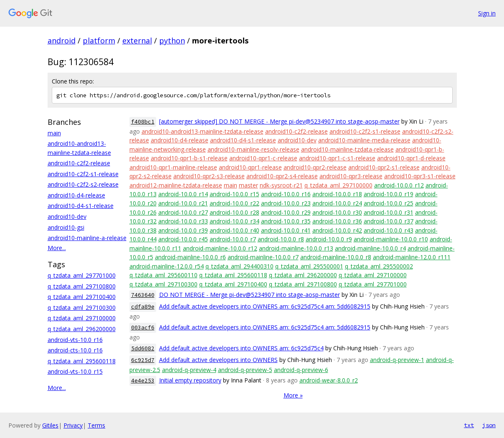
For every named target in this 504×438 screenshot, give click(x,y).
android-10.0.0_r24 (337, 203)
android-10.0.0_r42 (337, 230)
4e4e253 (143, 381)
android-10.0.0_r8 (281, 239)
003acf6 (143, 328)
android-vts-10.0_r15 (75, 371)
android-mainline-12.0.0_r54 (167, 266)
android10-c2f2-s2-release (83, 184)
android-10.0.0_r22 (234, 203)
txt (469, 425)
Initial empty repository (190, 380)
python (172, 41)
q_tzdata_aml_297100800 (82, 286)
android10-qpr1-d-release (411, 158)
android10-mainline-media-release (364, 140)
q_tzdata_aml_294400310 (239, 266)
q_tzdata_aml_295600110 (163, 275)
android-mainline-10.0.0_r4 (370, 248)
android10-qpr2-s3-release (209, 176)
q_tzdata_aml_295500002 (379, 266)
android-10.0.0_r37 (389, 221)
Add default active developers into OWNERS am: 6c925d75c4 (241, 348)
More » (293, 395)
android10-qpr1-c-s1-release (337, 158)
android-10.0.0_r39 (183, 230)
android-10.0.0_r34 (234, 221)
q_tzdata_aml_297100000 (82, 318)
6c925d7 (143, 360)
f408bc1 (143, 122)
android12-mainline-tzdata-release (176, 185)
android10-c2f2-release (79, 163)
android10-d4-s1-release (81, 206)
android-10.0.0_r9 (329, 239)
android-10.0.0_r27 (183, 212)
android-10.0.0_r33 (183, 221)
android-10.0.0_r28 (234, 212)
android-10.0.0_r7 (233, 239)
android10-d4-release (76, 195)
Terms (96, 425)
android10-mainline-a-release (87, 238)
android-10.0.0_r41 (286, 230)
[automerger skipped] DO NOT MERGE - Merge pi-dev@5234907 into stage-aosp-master (279, 121)
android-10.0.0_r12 (399, 185)
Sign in (487, 13)
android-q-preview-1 (397, 360)
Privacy (73, 425)
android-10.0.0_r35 (286, 221)
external (137, 41)
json (489, 425)
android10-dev (67, 216)
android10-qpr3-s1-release (420, 176)
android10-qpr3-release (351, 176)
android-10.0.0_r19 (389, 194)
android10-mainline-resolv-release (253, 149)
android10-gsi (66, 227)
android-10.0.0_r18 (337, 194)
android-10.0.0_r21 (183, 203)
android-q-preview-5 (245, 370)
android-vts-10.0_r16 (75, 340)
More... (57, 248)
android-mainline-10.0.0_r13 (296, 248)
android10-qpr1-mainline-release (173, 167)
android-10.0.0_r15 (234, 194)
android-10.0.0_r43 (389, 230)
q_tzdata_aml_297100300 (82, 308)
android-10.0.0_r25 (389, 203)
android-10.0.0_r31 (389, 212)
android (62, 41)
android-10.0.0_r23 (286, 203)
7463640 (143, 295)
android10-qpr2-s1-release (384, 167)
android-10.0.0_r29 (286, 212)
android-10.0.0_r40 (234, 230)
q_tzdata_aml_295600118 (82, 361)
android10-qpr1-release (250, 167)
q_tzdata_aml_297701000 (82, 275)
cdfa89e (143, 307)
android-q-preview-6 (301, 370)
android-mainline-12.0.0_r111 (412, 257)
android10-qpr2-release (315, 167)
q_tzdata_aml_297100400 (82, 297)
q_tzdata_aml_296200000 (82, 329)
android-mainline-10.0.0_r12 (220, 248)
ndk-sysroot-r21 (281, 185)
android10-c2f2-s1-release (83, 174)
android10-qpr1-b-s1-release (189, 158)
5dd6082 (143, 348)
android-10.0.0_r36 (337, 221)
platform (99, 41)
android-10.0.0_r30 (337, 212)
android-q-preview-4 (189, 370)
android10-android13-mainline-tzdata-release (203, 131)
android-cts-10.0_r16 (75, 350)
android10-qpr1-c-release (263, 158)
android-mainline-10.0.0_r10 (391, 239)
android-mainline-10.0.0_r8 (336, 257)
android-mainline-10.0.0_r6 (190, 257)
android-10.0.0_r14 (183, 194)
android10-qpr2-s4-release (282, 176)
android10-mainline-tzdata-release (347, 149)
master (248, 185)
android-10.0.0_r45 (183, 239)
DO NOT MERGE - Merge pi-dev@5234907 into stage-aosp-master (249, 295)
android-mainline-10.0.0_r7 (263, 257)
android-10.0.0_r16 (286, 194)
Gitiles (50, 425)
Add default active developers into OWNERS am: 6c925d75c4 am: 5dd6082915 (265, 306)
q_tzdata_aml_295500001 (309, 266)
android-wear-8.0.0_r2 (329, 380)
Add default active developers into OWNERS (218, 360)
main (54, 133)
